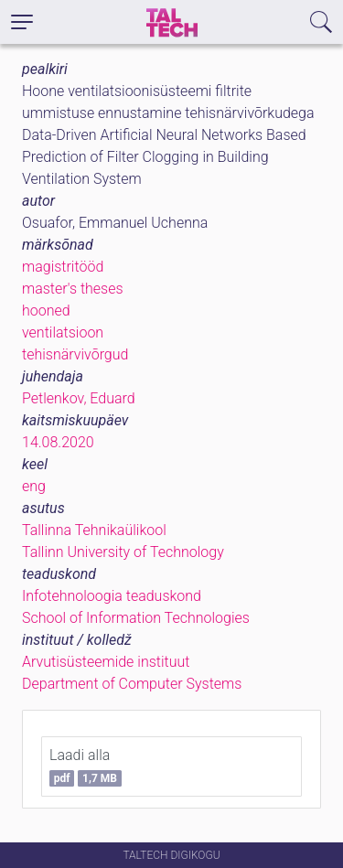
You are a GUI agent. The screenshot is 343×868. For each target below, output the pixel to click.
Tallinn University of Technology (123, 552)
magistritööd (63, 267)
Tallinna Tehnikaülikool (94, 530)
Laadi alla (86, 766)
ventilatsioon (63, 332)
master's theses (73, 289)
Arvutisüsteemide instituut (106, 662)
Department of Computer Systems (132, 684)
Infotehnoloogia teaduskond (112, 596)
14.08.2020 (58, 442)
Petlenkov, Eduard (79, 398)
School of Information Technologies (136, 618)
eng (34, 486)
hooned (46, 311)
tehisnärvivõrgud (75, 354)
